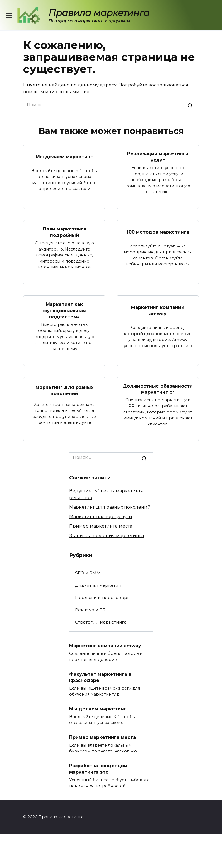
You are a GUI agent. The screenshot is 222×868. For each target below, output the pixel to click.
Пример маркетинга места (101, 526)
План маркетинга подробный (64, 232)
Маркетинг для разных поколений (64, 390)
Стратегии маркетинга (101, 622)
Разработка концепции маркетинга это (98, 769)
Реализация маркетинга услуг (158, 157)
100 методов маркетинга (158, 232)
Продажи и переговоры (103, 597)
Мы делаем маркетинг (64, 157)
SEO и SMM (88, 573)
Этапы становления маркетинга (107, 536)
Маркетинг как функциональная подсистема (64, 311)
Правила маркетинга (99, 13)
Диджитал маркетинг (99, 585)
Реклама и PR (90, 610)
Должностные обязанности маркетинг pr (158, 389)
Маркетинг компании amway (158, 310)
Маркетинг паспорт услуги (101, 517)
